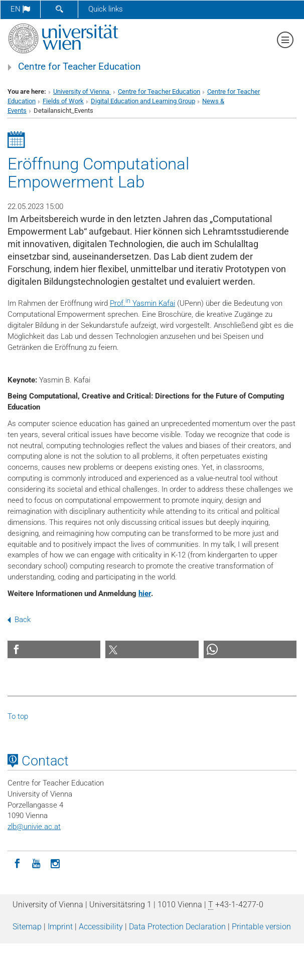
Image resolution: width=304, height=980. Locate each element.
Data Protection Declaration (177, 927)
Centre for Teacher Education (80, 67)
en (20, 9)
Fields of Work (63, 101)
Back (19, 620)
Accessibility (101, 927)
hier (145, 594)
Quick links (106, 9)
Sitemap (27, 927)
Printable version (261, 927)
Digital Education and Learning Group (143, 101)
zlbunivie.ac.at (34, 827)
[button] (54, 649)
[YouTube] (36, 863)
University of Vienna (82, 91)
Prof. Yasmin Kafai (142, 303)
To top (18, 716)
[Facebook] (17, 863)
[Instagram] (55, 863)
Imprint (60, 927)
